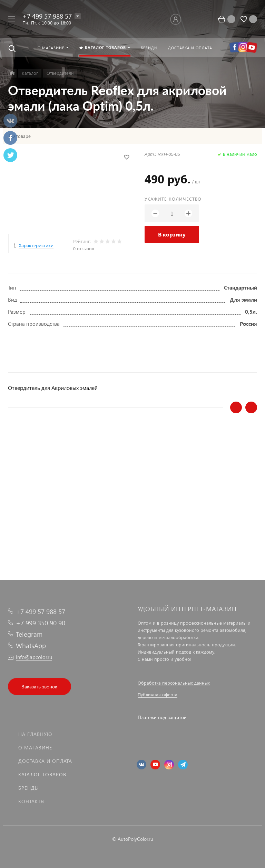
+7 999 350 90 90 (41, 623)
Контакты (32, 801)
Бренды (29, 788)
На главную (35, 734)
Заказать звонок (40, 687)
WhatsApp (31, 645)
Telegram (29, 634)
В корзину (172, 234)
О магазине (35, 748)
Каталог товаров (42, 774)
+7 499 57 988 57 (47, 16)
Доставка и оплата (45, 761)
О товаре (21, 136)
